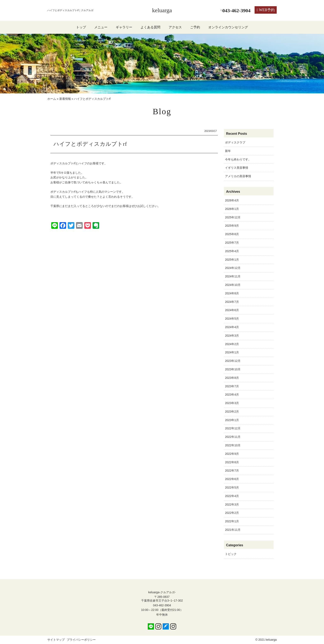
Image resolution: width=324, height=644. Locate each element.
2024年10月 (233, 285)
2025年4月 (232, 251)
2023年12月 (233, 361)
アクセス (175, 27)
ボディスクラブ (235, 142)
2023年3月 (232, 403)
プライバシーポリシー (81, 640)
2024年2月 (232, 344)
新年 (228, 151)
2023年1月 (232, 420)
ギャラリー (124, 27)
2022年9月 (232, 454)
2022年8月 (232, 462)
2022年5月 (232, 488)
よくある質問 (150, 27)
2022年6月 (232, 479)
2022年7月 (232, 471)
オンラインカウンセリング (228, 27)
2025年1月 (232, 260)
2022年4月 (232, 496)
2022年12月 (233, 428)
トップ (81, 27)
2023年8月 (232, 378)
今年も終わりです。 (238, 159)
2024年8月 (232, 293)
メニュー (101, 27)
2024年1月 (232, 352)
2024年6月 (232, 310)
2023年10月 (233, 369)
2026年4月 (232, 200)
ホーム (52, 99)
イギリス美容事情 (237, 168)
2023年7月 (232, 386)
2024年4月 (232, 327)
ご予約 (195, 27)
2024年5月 (232, 319)
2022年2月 (232, 513)
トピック (231, 554)
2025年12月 (233, 217)
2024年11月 (233, 276)
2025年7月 (232, 243)
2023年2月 (232, 412)
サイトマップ (56, 640)
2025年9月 (232, 226)
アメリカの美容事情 (238, 176)
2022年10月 (233, 445)
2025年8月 (232, 234)
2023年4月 (232, 395)
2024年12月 (233, 268)
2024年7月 (232, 302)
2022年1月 (232, 521)
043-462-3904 (162, 605)
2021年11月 (233, 530)
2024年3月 (232, 336)
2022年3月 (232, 504)
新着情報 (65, 99)
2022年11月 (233, 437)
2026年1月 (232, 209)
